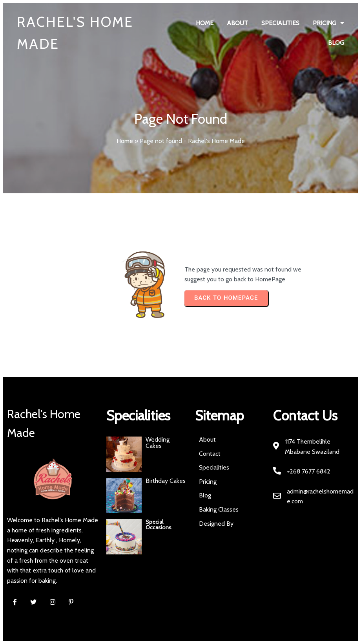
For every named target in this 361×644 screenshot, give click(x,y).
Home (125, 141)
